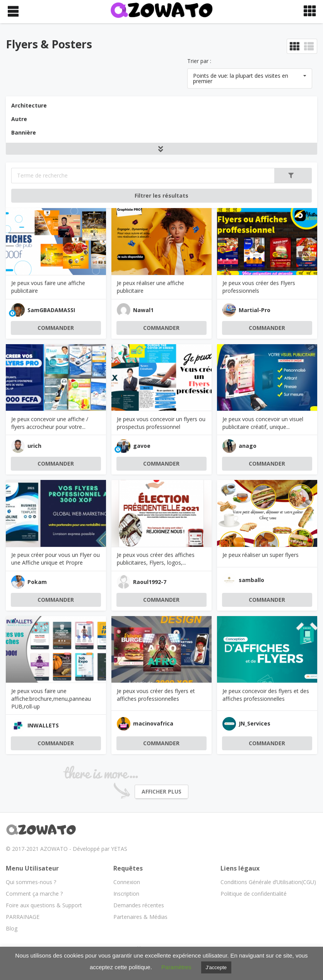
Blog (12, 928)
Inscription (126, 894)
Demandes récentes (139, 905)
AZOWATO (54, 849)
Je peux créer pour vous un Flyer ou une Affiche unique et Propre (56, 559)
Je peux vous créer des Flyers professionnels (259, 287)
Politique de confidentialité (254, 894)
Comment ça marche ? (34, 894)
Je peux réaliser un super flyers (261, 555)
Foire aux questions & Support (44, 905)
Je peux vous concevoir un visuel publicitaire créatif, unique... (263, 423)
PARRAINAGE (23, 917)
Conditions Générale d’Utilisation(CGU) (268, 882)
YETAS (119, 849)
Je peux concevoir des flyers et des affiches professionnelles (266, 695)
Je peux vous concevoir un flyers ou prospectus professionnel (161, 423)
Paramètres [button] (176, 967)
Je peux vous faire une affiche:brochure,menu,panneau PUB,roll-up (51, 699)
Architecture (29, 105)
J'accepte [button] (216, 967)
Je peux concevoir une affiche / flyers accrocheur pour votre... (50, 423)
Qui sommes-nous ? (31, 882)
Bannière (24, 132)
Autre (19, 119)
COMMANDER (56, 328)
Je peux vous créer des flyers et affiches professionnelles (156, 695)
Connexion (127, 882)
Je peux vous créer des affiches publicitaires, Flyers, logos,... (156, 559)
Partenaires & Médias (140, 917)
